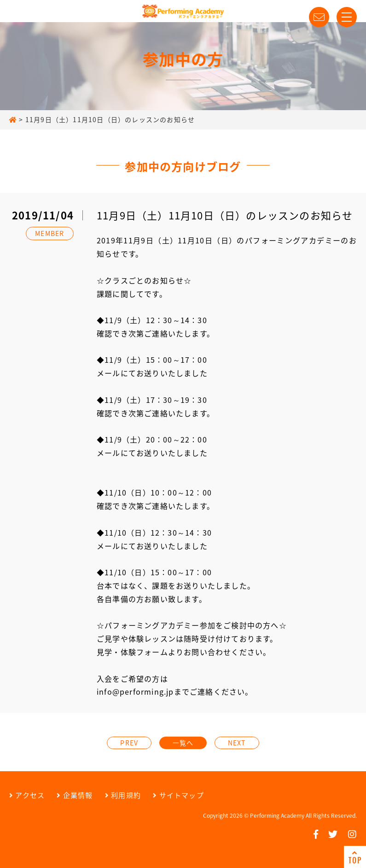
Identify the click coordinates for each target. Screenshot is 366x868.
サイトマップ (178, 795)
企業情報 (75, 795)
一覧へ (183, 743)
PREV (129, 743)
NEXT (237, 743)
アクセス (27, 795)
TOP (355, 857)
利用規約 (123, 795)
